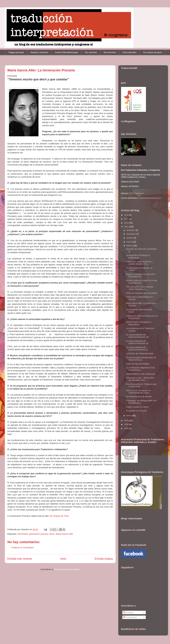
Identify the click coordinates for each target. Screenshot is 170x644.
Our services (91, 52)
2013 (127, 219)
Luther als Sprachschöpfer (137, 364)
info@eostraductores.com (149, 198)
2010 (127, 421)
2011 (127, 227)
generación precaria (39, 534)
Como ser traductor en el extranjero (142, 293)
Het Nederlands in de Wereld (139, 397)
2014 (127, 215)
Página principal (16, 52)
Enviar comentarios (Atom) (67, 569)
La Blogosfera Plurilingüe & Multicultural (138, 257)
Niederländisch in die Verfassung (140, 374)
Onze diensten (130, 52)
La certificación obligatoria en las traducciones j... (140, 369)
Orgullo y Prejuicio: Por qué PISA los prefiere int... (140, 275)
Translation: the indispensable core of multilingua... (141, 402)
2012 (127, 223)
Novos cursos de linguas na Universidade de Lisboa (138, 392)
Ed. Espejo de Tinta (59, 516)
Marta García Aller (65, 534)
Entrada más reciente (20, 559)
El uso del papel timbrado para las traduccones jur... (141, 359)
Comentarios (130, 617)
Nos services (110, 52)
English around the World (137, 407)
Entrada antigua (104, 559)
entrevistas (23, 534)
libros (52, 534)
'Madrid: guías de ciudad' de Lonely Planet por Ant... (141, 282)
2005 (127, 428)
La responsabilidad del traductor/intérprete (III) (137, 336)
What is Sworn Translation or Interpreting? (139, 323)
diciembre (131, 230)
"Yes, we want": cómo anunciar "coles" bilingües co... (139, 288)
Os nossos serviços (153, 52)
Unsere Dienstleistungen (67, 52)
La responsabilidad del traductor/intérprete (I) (137, 349)
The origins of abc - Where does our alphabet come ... (140, 379)
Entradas (128, 613)
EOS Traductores (136, 193)
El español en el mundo (136, 411)
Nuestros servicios (39, 52)
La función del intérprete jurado (140, 354)
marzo (129, 242)
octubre (130, 238)
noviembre (131, 234)
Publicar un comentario (23, 548)
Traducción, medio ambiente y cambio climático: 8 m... (139, 263)
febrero (130, 246)
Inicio (63, 559)
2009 (127, 424)
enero (129, 416)
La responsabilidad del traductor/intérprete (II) (137, 342)
